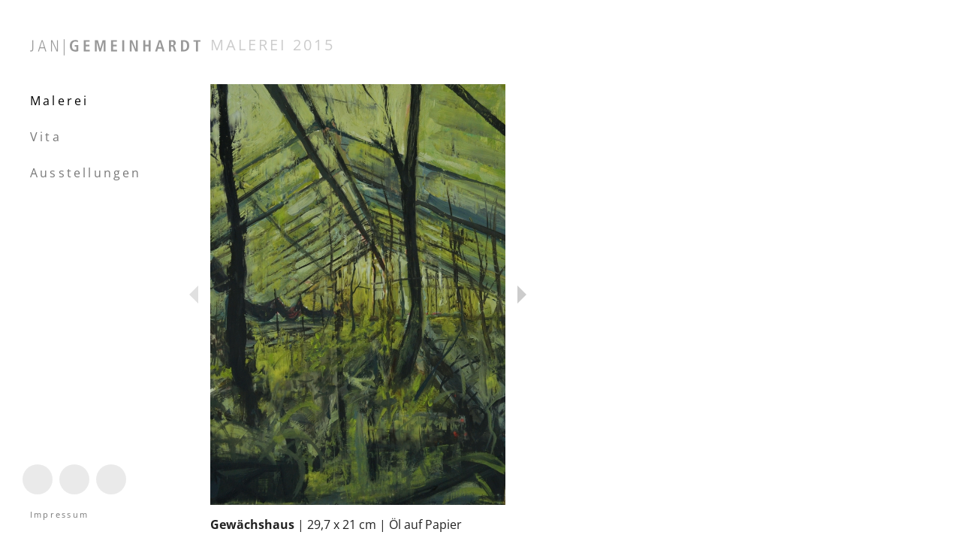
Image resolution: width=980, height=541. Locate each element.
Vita (46, 137)
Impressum (59, 514)
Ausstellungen (86, 173)
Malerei (59, 101)
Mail (108, 493)
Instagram (38, 493)
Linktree (74, 493)
